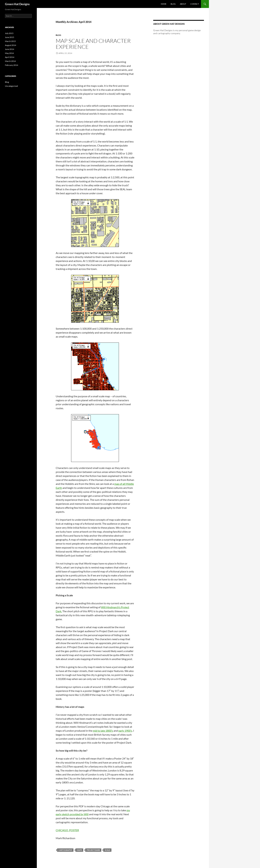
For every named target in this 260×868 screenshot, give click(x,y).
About (183, 4)
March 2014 (10, 61)
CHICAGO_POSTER (67, 830)
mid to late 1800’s (103, 731)
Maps (80, 850)
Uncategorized (11, 86)
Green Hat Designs (17, 4)
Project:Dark (93, 850)
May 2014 (9, 53)
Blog (173, 4)
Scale (108, 850)
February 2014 (12, 65)
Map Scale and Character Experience (93, 44)
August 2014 (11, 45)
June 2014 (10, 49)
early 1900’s (125, 731)
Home (164, 4)
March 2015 (10, 41)
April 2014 (10, 57)
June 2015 (10, 37)
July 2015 (9, 33)
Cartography (65, 850)
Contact (195, 4)
